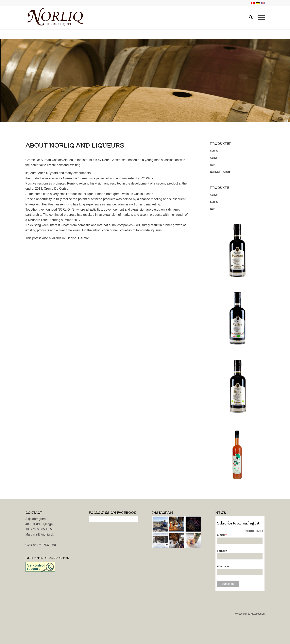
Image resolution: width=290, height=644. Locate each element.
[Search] (251, 18)
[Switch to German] (84, 238)
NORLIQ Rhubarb (220, 172)
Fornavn (222, 551)
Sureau (214, 151)
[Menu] (260, 18)
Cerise (214, 158)
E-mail (222, 535)
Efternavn (223, 566)
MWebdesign (258, 614)
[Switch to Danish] (72, 238)
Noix (213, 165)
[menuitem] (251, 18)
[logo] (55, 18)
